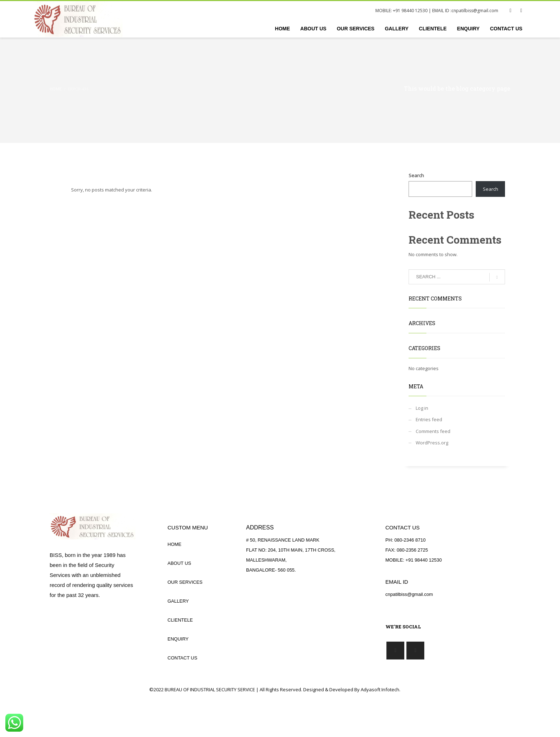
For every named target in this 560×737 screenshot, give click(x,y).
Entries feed (429, 419)
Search (416, 175)
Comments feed (433, 431)
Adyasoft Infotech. (381, 689)
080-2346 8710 (410, 540)
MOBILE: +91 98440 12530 (401, 11)
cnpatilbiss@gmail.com (475, 11)
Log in (422, 408)
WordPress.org (432, 443)
